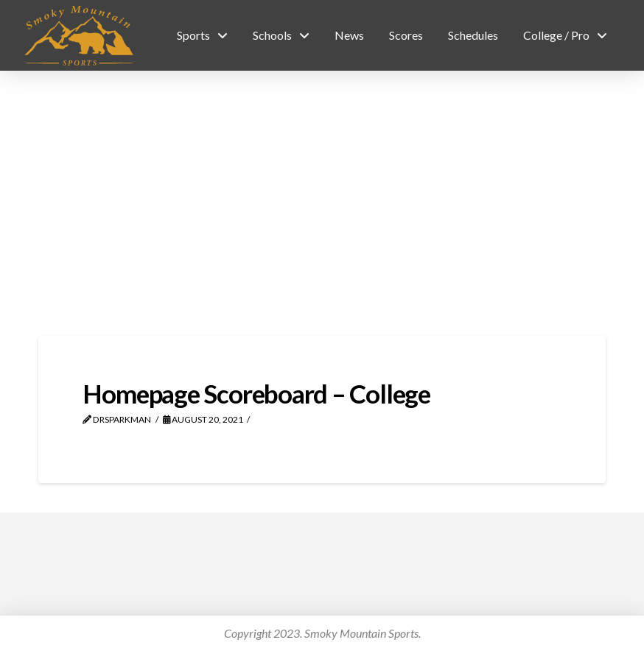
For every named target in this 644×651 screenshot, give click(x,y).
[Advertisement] (322, 203)
